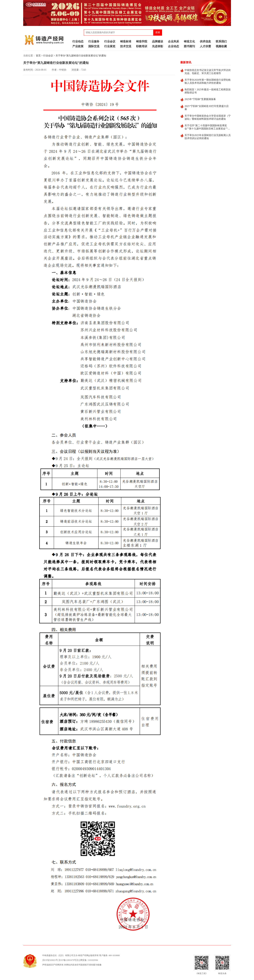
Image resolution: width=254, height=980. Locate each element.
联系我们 (221, 41)
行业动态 (78, 41)
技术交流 (126, 46)
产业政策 (78, 46)
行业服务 (94, 41)
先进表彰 (158, 46)
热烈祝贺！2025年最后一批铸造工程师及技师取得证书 (208, 91)
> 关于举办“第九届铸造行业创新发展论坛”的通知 (80, 56)
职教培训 (142, 46)
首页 (38, 56)
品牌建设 (158, 41)
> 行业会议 (47, 56)
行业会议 (110, 41)
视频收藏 (221, 46)
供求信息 (205, 41)
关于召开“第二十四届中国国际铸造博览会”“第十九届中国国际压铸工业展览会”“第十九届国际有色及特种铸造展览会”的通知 (207, 127)
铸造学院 (142, 41)
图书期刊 (189, 46)
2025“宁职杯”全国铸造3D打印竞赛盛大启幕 (207, 108)
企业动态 (173, 46)
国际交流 (94, 46)
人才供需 (205, 46)
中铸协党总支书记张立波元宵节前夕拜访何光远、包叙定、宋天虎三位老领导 (208, 72)
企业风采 (173, 41)
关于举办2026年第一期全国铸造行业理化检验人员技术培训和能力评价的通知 (208, 81)
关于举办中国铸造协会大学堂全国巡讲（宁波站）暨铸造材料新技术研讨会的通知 (208, 117)
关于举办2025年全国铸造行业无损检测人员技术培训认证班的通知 (208, 137)
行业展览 (110, 46)
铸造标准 (126, 41)
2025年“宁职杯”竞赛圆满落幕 (200, 99)
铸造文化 (189, 41)
